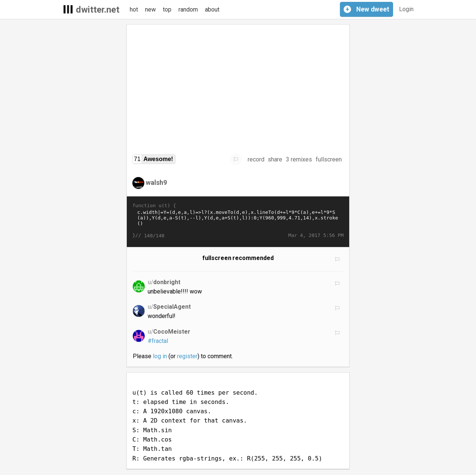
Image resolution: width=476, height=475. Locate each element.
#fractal (158, 341)
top (167, 9)
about (212, 9)
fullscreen (329, 159)
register (187, 356)
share (275, 159)
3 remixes (299, 159)
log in (160, 356)
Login (406, 9)
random (188, 9)
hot (134, 9)
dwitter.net (98, 10)
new (150, 9)
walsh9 (156, 182)
